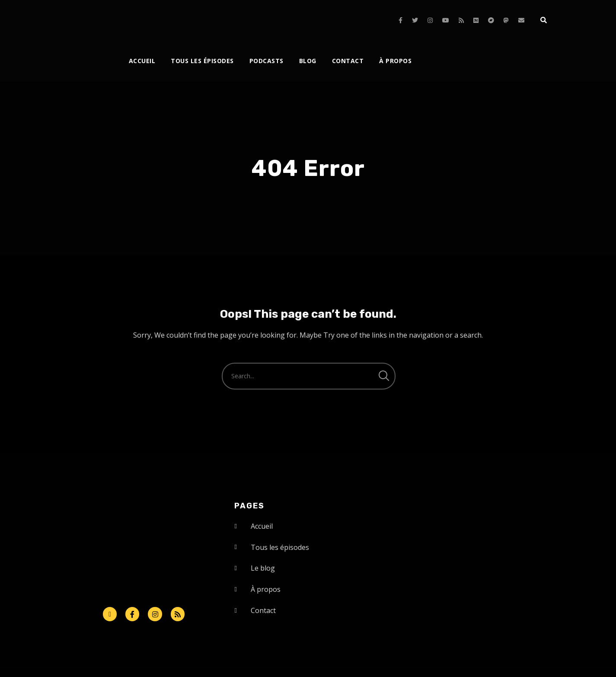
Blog (308, 61)
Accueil (142, 61)
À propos (395, 61)
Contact (348, 61)
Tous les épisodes (202, 61)
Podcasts (267, 61)
